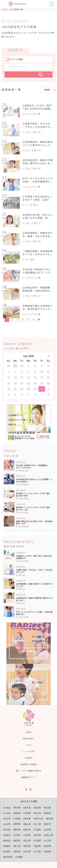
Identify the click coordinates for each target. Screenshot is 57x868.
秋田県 (47, 808)
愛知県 (27, 830)
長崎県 (17, 852)
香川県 (17, 846)
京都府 (7, 835)
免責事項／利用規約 (29, 764)
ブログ (29, 745)
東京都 (27, 819)
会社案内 (29, 758)
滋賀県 (47, 830)
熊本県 (27, 852)
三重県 (37, 830)
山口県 (47, 841)
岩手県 (27, 808)
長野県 (17, 824)
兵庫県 (27, 835)
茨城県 (27, 813)
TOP (4, 9)
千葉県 (17, 819)
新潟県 (50, 819)
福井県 (47, 824)
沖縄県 (19, 857)
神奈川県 (38, 819)
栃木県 (37, 813)
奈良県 (37, 835)
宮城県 (37, 808)
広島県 (37, 841)
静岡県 (17, 830)
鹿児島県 (8, 857)
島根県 (17, 841)
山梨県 (7, 824)
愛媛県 (27, 846)
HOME (29, 732)
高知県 (37, 846)
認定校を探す (29, 739)
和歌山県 (49, 835)
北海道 (7, 808)
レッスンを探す (29, 751)
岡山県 (27, 841)
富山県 (27, 824)
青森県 (17, 808)
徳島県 (7, 846)
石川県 (37, 824)
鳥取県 (7, 841)
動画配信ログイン (29, 777)
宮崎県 (47, 852)
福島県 (17, 813)
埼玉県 (7, 819)
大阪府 (17, 835)
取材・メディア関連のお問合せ (29, 771)
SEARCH (46, 74)
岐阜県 (7, 830)
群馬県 (47, 813)
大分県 (37, 852)
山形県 (7, 813)
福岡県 (47, 846)
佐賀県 (7, 852)
